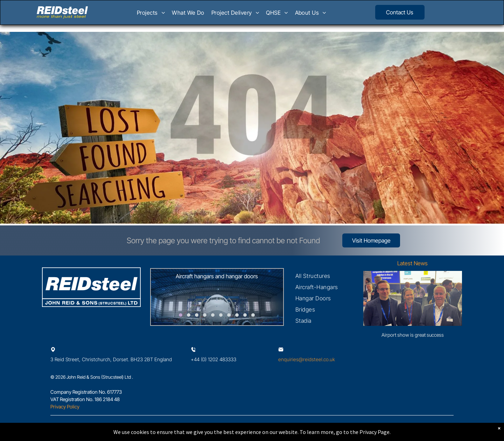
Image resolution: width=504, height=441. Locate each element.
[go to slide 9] (245, 315)
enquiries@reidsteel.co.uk (307, 359)
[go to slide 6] (221, 315)
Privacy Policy (65, 407)
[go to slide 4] (205, 315)
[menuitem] (151, 15)
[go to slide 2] (189, 315)
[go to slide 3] (197, 315)
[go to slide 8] (237, 315)
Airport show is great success (413, 335)
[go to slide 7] (229, 315)
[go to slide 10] (253, 315)
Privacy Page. (375, 432)
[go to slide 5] (213, 315)
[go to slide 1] (181, 315)
